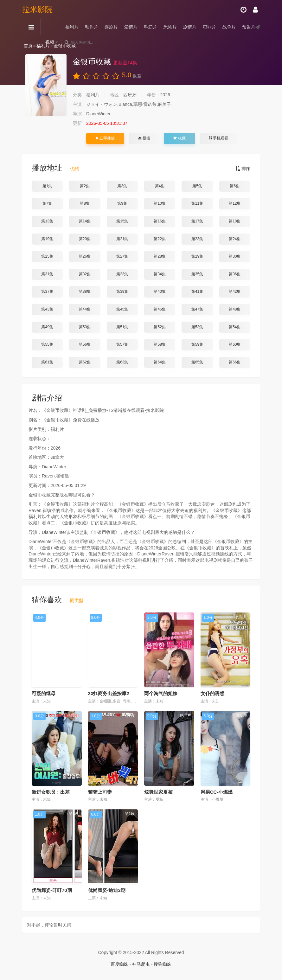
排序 (243, 169)
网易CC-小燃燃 (217, 792)
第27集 (122, 256)
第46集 (160, 309)
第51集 (122, 327)
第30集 (235, 256)
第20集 (85, 239)
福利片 (72, 27)
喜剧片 (111, 27)
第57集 (122, 344)
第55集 (47, 344)
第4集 (160, 186)
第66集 (235, 362)
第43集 (47, 309)
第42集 (235, 291)
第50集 (85, 327)
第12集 (235, 203)
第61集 (47, 362)
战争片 (229, 27)
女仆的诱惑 (212, 693)
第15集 (122, 221)
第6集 (235, 186)
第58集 (160, 344)
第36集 (235, 274)
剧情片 (190, 27)
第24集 (235, 239)
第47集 (197, 309)
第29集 (197, 256)
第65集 (197, 362)
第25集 (47, 256)
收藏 (179, 138)
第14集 (85, 221)
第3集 (122, 186)
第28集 (160, 256)
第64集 (160, 362)
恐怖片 (170, 27)
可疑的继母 (44, 693)
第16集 (160, 221)
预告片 (249, 27)
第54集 (235, 327)
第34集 (160, 274)
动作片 (92, 27)
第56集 (85, 344)
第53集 (197, 327)
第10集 (160, 203)
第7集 (47, 203)
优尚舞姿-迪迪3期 (107, 890)
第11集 (197, 203)
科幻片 (151, 27)
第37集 (47, 291)
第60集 (235, 344)
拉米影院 (37, 9)
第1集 (47, 186)
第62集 (85, 362)
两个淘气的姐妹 (161, 693)
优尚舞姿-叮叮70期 (52, 890)
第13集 (47, 221)
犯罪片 (209, 27)
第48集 (235, 309)
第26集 (85, 256)
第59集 (197, 344)
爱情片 (131, 27)
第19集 (47, 239)
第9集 (122, 203)
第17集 (197, 221)
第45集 (122, 309)
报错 (144, 138)
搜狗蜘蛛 (163, 964)
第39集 (122, 291)
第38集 (85, 291)
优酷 (74, 169)
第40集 (160, 291)
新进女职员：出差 (51, 792)
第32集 (85, 274)
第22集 (160, 239)
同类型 (77, 600)
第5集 (197, 186)
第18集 (235, 221)
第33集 (122, 274)
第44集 (85, 309)
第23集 (197, 239)
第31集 (47, 274)
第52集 (160, 327)
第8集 (85, 203)
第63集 (122, 362)
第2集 (85, 186)
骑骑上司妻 (100, 792)
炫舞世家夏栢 (158, 792)
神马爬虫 (141, 964)
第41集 (197, 291)
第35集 (197, 274)
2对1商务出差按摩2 (109, 693)
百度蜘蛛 (119, 964)
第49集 (47, 327)
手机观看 (219, 138)
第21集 (122, 239)
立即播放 (105, 138)
